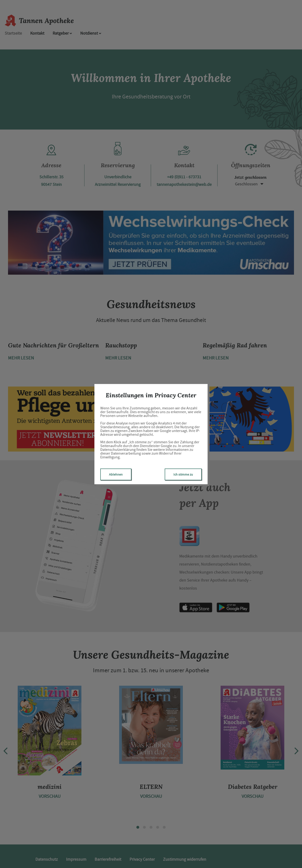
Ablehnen (116, 474)
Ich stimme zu (183, 474)
